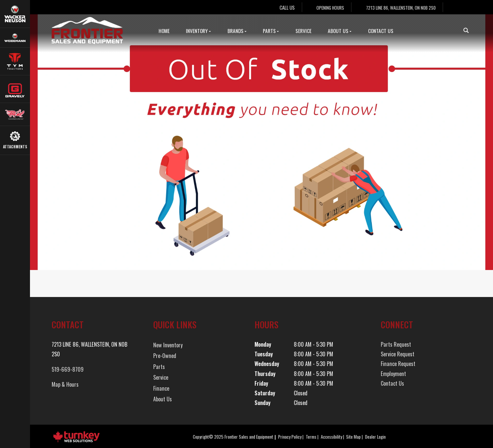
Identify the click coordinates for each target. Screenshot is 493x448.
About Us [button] (340, 31)
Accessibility (331, 437)
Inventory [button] (198, 31)
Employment (393, 374)
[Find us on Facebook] (453, 7)
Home (164, 31)
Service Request (398, 354)
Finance (161, 388)
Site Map (353, 437)
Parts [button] (271, 31)
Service (303, 31)
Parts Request (396, 344)
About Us (163, 399)
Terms (311, 437)
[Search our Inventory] (469, 30)
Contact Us (381, 31)
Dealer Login (375, 437)
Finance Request (398, 364)
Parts (159, 367)
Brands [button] (237, 31)
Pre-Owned (165, 356)
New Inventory (168, 345)
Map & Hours (65, 384)
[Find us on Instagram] (464, 7)
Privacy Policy (290, 437)
